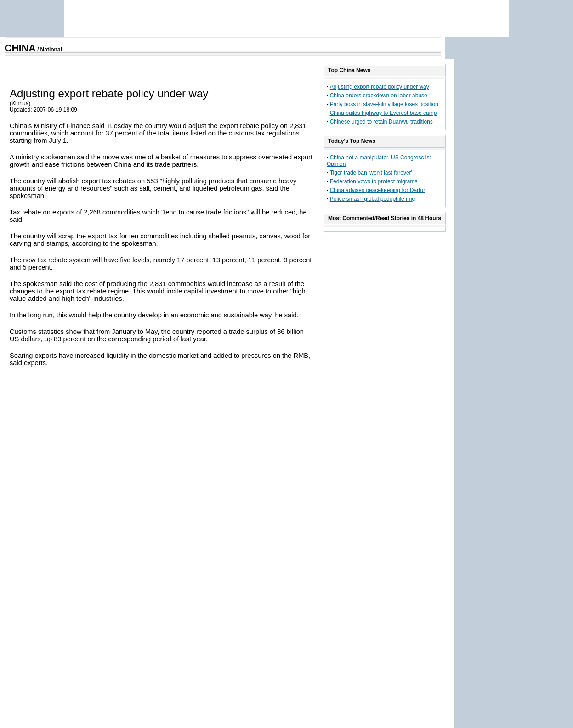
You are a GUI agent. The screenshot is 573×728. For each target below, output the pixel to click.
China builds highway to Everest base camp (383, 113)
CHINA (20, 48)
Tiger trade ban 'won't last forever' (371, 173)
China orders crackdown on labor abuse (379, 96)
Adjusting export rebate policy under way (380, 87)
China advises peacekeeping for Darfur (377, 190)
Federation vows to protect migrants (374, 181)
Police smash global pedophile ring (372, 199)
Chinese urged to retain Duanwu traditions (381, 122)
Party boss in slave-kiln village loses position (384, 104)
